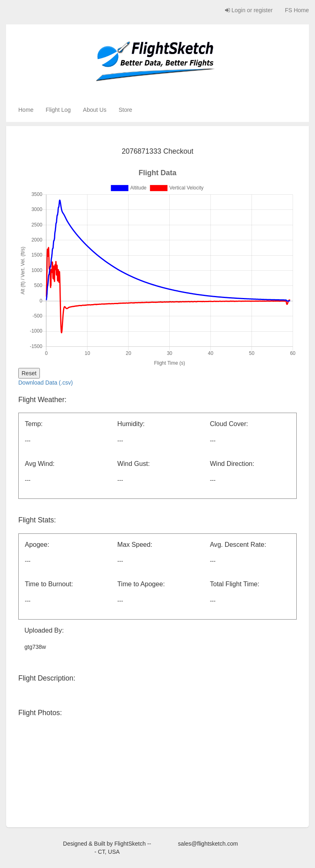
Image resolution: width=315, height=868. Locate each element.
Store (125, 110)
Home (26, 110)
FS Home (297, 10)
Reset (29, 373)
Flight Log (58, 110)
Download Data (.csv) (46, 383)
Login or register (249, 10)
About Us (95, 110)
